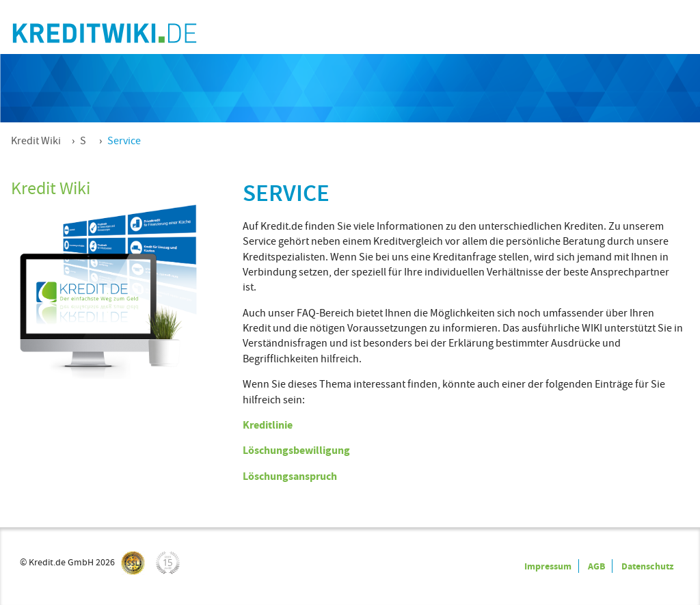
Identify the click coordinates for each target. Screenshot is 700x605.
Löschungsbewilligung (296, 450)
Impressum (548, 566)
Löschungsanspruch (290, 476)
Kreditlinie (268, 425)
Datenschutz (647, 566)
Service (124, 141)
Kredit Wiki (36, 141)
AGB (596, 566)
